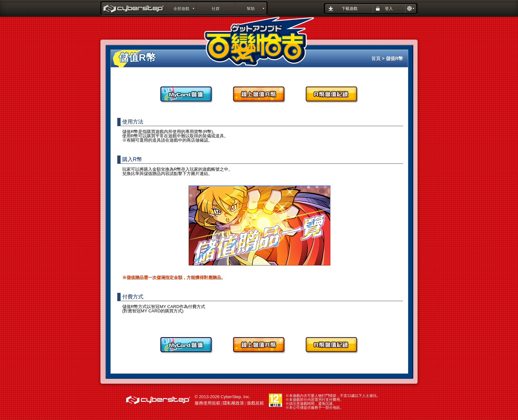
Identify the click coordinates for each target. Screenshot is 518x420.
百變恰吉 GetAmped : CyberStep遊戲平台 (134, 9)
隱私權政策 (233, 403)
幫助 (251, 9)
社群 (216, 9)
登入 (389, 9)
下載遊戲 (350, 9)
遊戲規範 (255, 403)
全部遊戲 (181, 9)
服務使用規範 (207, 403)
